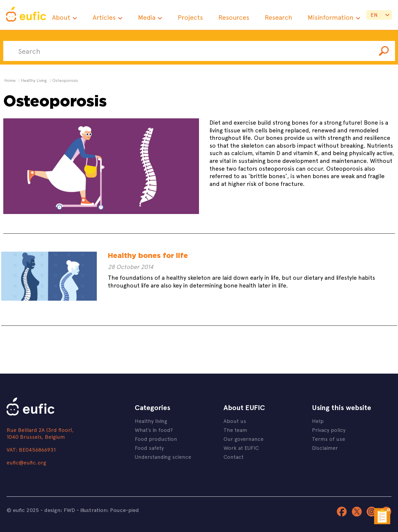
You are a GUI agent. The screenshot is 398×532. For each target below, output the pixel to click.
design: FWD (60, 510)
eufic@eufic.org (26, 462)
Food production (156, 439)
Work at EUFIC (241, 448)
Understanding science (163, 457)
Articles (104, 17)
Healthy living (151, 421)
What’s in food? (154, 430)
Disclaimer (325, 448)
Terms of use (329, 439)
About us (235, 421)
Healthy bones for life (148, 255)
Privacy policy (329, 430)
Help (318, 421)
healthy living (34, 80)
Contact (234, 457)
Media (147, 17)
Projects (190, 17)
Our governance (244, 439)
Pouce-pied (124, 510)
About (61, 17)
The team (235, 430)
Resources (234, 17)
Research (278, 17)
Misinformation (331, 17)
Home (10, 80)
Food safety (149, 448)
